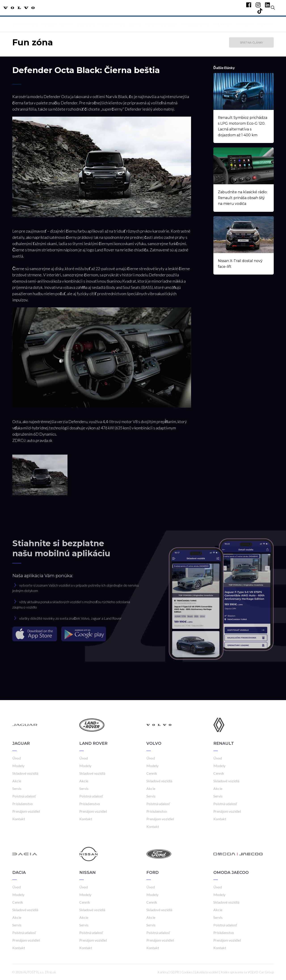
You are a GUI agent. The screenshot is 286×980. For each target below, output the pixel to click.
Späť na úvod (25, 24)
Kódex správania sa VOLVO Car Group (247, 972)
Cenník (66, 24)
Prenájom (223, 24)
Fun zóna (245, 24)
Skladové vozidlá (94, 24)
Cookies (187, 972)
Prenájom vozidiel (26, 811)
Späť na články (251, 43)
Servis (135, 24)
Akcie (120, 24)
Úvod (17, 758)
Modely (49, 24)
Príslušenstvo (196, 24)
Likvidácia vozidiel (207, 972)
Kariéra (163, 972)
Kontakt (266, 24)
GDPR (175, 972)
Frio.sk (51, 972)
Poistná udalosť (161, 24)
